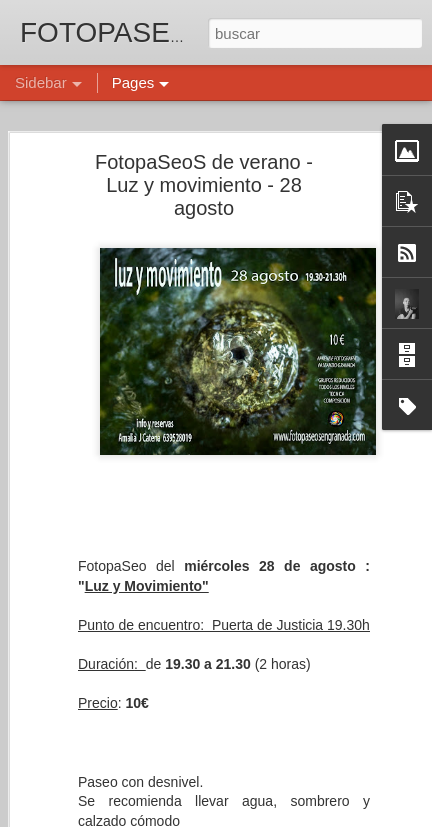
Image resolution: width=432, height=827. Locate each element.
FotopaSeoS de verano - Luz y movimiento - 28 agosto (204, 185)
